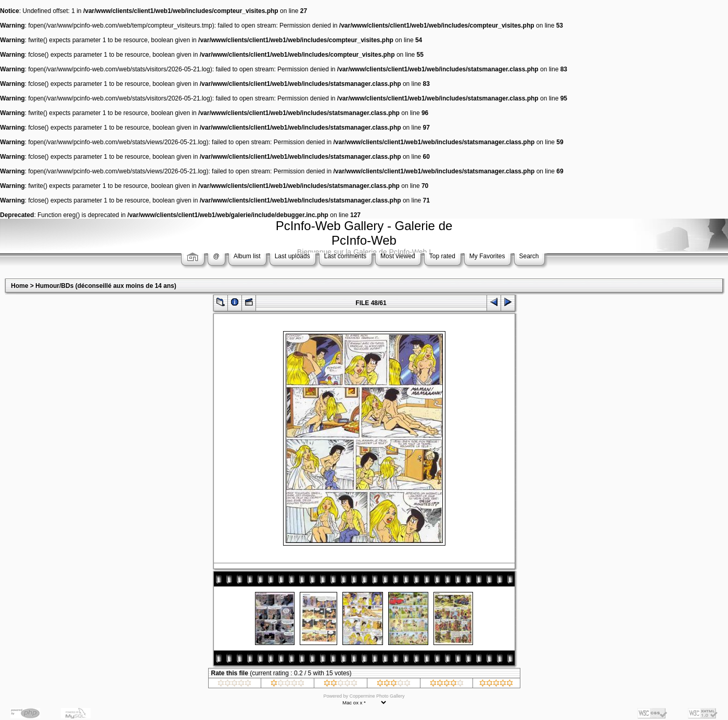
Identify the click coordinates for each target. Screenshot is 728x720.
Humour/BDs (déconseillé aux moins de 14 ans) (106, 286)
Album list (247, 256)
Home (20, 286)
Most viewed (398, 256)
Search (529, 256)
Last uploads (292, 256)
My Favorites (487, 256)
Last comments (345, 256)
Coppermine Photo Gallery (377, 696)
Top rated (442, 256)
